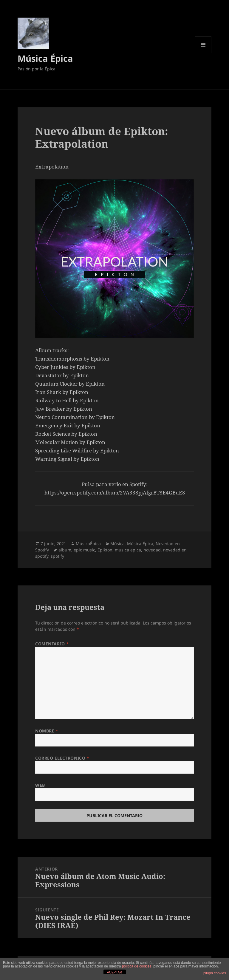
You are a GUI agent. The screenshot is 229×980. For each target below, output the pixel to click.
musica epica (128, 550)
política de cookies (137, 966)
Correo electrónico (62, 758)
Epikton (105, 550)
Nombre (47, 731)
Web (40, 785)
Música (117, 544)
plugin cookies (215, 973)
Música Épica (45, 58)
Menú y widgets (203, 53)
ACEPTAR (114, 972)
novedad (152, 550)
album (65, 550)
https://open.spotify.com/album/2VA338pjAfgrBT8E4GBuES (115, 493)
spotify (57, 556)
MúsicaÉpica (88, 544)
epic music (84, 550)
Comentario (52, 644)
